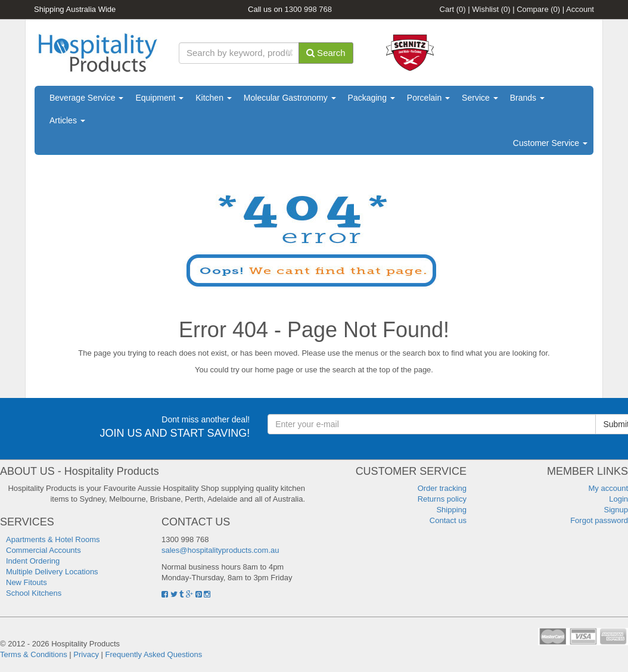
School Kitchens (34, 593)
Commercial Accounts (43, 550)
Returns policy (442, 499)
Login (618, 499)
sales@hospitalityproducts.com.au (220, 550)
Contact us (448, 520)
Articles (67, 120)
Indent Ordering (33, 561)
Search (326, 53)
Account (580, 9)
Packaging (371, 98)
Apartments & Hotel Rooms (53, 539)
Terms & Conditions (34, 654)
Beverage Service (86, 98)
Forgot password (599, 520)
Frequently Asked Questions (154, 654)
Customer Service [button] (550, 143)
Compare (538, 9)
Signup (616, 510)
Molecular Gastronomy (290, 98)
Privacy (86, 654)
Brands (527, 98)
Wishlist (491, 9)
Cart (453, 9)
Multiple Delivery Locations (52, 572)
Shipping (451, 510)
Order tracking (442, 488)
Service (480, 98)
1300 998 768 (309, 9)
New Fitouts (27, 582)
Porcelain (428, 98)
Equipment (159, 98)
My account (608, 488)
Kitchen (214, 98)
